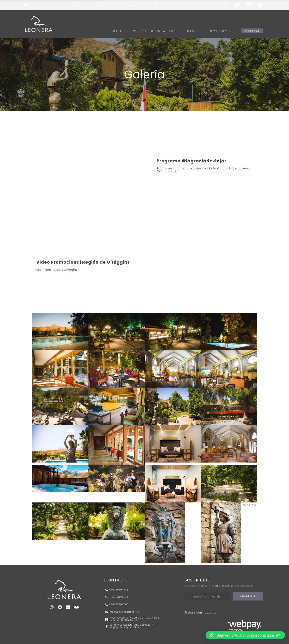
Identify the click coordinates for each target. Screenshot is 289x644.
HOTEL (116, 31)
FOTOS (191, 31)
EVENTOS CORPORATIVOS (154, 31)
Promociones (219, 31)
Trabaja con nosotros (200, 613)
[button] (252, 31)
